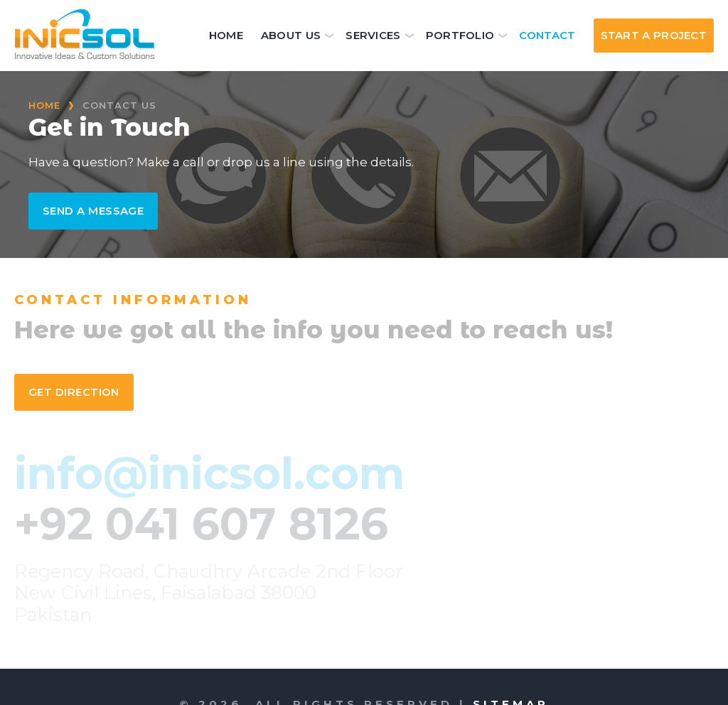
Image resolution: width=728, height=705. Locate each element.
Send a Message (93, 211)
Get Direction (74, 392)
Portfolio (460, 35)
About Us (291, 35)
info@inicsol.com (209, 473)
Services (373, 35)
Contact (547, 35)
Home (226, 35)
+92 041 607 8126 (201, 524)
